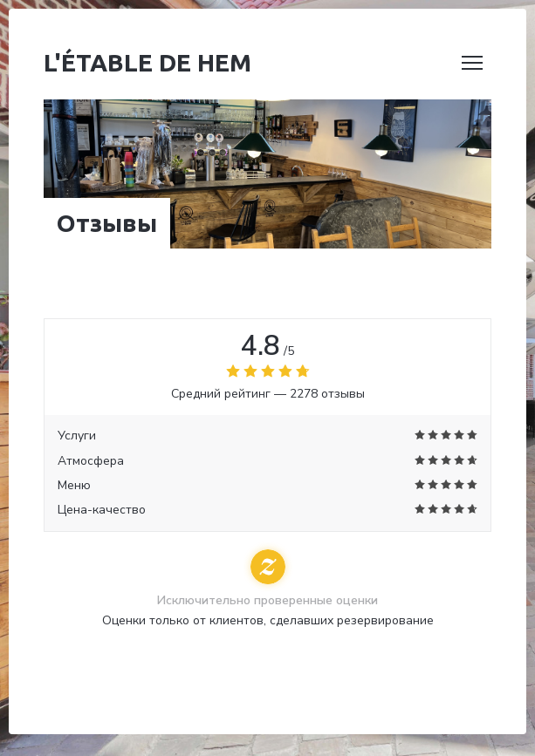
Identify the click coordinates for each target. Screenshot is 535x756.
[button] (472, 63)
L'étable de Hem (147, 62)
